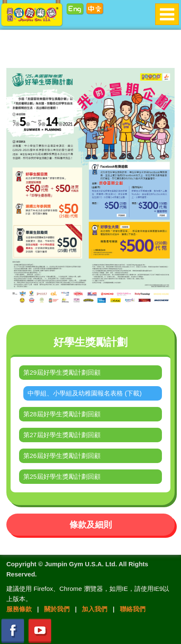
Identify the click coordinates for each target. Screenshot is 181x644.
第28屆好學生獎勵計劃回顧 (62, 414)
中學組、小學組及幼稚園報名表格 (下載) (85, 393)
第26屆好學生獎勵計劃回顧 (62, 456)
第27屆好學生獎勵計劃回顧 (62, 435)
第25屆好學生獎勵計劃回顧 (62, 476)
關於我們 (57, 609)
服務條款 (19, 609)
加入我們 (95, 609)
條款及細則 (91, 525)
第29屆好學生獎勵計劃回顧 (62, 372)
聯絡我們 (133, 609)
